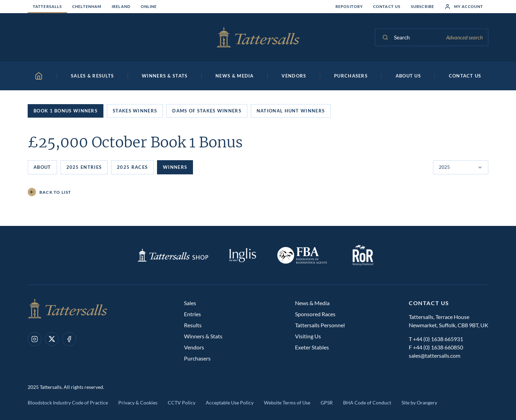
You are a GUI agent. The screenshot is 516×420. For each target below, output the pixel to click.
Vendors (194, 347)
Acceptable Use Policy (230, 403)
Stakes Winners (135, 111)
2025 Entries (84, 167)
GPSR (327, 403)
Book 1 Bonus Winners (66, 111)
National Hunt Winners (291, 111)
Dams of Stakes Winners (207, 111)
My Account (464, 7)
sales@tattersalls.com (435, 355)
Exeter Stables (312, 347)
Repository (349, 6)
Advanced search (464, 37)
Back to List (49, 192)
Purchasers (197, 358)
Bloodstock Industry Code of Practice (68, 403)
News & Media (312, 303)
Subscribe (422, 6)
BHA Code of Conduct (367, 403)
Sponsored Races (315, 314)
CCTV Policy (182, 403)
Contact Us (387, 6)
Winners (175, 167)
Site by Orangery (419, 403)
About (42, 167)
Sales (190, 303)
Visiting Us (308, 336)
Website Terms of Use (287, 403)
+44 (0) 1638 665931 (438, 339)
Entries (192, 314)
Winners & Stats (203, 336)
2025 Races (132, 167)
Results (193, 325)
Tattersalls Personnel (320, 325)
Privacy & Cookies (138, 403)
